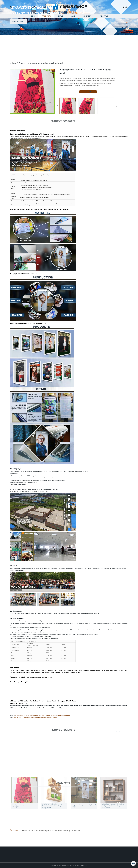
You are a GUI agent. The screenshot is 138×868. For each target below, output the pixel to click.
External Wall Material (115, 706)
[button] (11, 7)
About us (104, 27)
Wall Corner (105, 706)
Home (32, 27)
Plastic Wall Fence (96, 706)
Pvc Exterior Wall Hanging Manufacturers (22, 706)
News (61, 27)
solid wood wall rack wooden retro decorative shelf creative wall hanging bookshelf (35, 718)
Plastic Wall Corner (54, 706)
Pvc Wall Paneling (85, 706)
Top (133, 863)
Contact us (87, 27)
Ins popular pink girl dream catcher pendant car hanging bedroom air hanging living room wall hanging (43, 716)
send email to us (88, 92)
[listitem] (69, 105)
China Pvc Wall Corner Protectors (70, 706)
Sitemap (85, 865)
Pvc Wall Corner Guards (41, 706)
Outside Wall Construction (29, 708)
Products (46, 27)
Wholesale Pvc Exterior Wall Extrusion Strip (49, 708)
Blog (73, 27)
